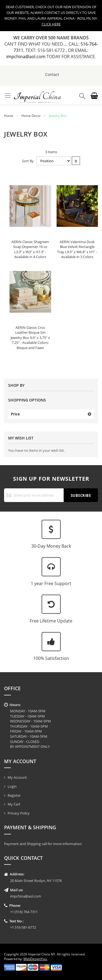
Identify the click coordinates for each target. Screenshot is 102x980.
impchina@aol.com (26, 57)
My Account (17, 777)
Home (9, 116)
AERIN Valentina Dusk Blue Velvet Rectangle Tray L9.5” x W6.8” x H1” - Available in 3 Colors (77, 249)
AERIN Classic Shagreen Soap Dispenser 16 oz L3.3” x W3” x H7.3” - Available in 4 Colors (30, 249)
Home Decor (31, 116)
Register (14, 795)
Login (12, 786)
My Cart (14, 804)
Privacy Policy (19, 813)
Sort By (28, 161)
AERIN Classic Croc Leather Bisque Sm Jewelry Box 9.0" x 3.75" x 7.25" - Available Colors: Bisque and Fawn (30, 338)
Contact (52, 74)
